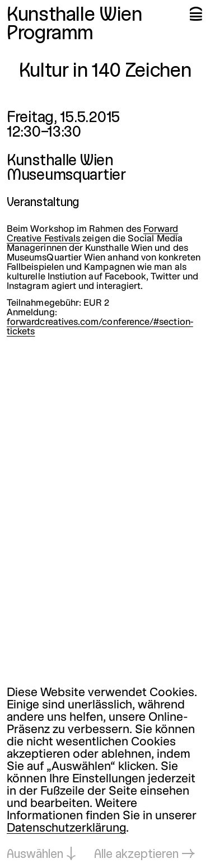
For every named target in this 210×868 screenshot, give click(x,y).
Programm (50, 34)
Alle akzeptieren (136, 855)
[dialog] (105, 774)
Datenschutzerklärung (66, 829)
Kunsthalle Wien (74, 16)
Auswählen (35, 855)
